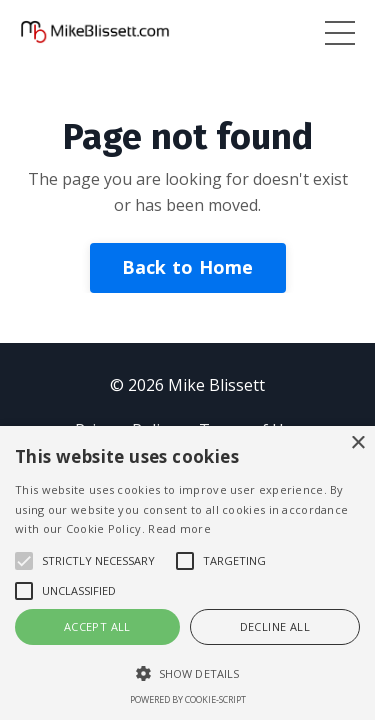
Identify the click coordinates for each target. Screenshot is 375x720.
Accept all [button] (97, 626)
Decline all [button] (275, 626)
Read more (179, 528)
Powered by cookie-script (188, 699)
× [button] (357, 443)
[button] (187, 673)
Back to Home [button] (188, 267)
